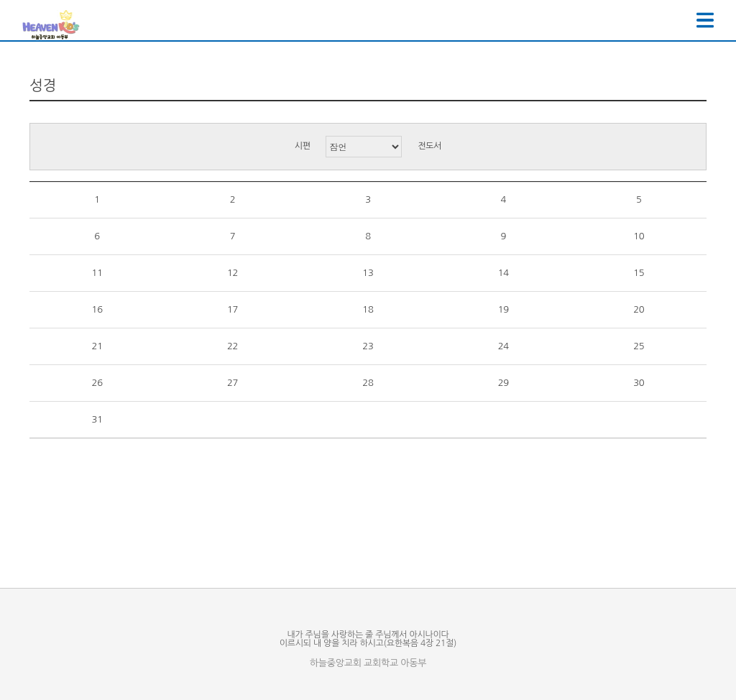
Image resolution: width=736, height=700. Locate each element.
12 (233, 273)
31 (97, 419)
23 (368, 346)
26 (97, 383)
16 (97, 309)
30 (639, 383)
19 (503, 309)
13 (368, 273)
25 (639, 346)
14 (503, 273)
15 (639, 273)
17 (233, 309)
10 (639, 236)
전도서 (429, 146)
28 (368, 383)
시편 (303, 146)
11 (97, 273)
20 (639, 309)
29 (503, 383)
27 (233, 383)
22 (233, 346)
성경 (43, 86)
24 (503, 346)
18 (368, 309)
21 (97, 346)
